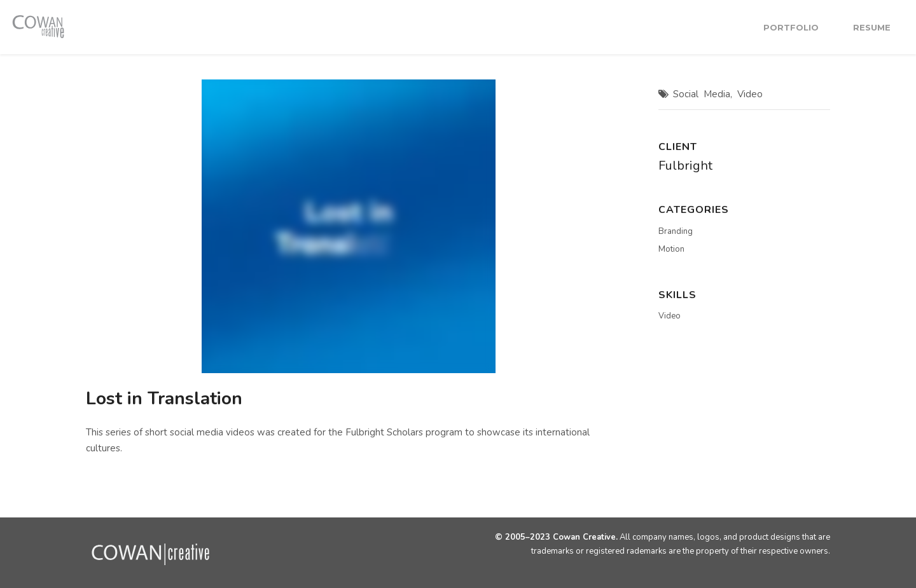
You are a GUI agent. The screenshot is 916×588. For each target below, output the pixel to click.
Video (750, 94)
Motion (671, 249)
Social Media (702, 94)
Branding (676, 231)
